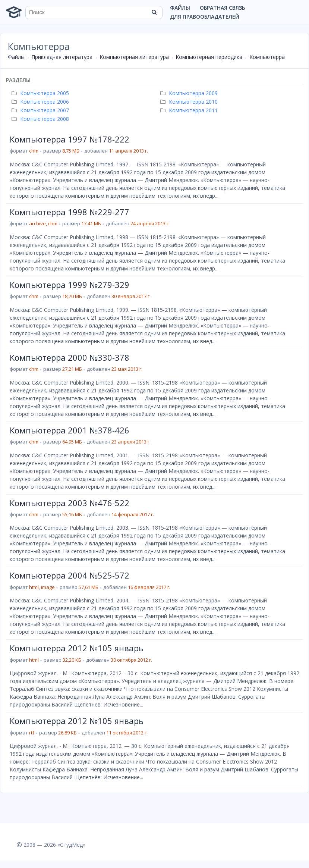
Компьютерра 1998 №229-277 (70, 212)
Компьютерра (267, 57)
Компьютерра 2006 (41, 102)
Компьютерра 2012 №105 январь (77, 648)
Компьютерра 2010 (190, 102)
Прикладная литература (62, 57)
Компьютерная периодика (209, 57)
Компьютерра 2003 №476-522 (70, 503)
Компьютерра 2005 (41, 93)
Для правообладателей (205, 17)
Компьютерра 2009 (190, 93)
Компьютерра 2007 (41, 110)
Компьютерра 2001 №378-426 (70, 430)
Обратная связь (223, 8)
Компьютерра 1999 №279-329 (70, 285)
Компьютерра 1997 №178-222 (70, 139)
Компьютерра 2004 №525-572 (70, 575)
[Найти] (154, 12)
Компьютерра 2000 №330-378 (70, 357)
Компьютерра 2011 (190, 110)
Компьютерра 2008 (41, 119)
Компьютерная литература (134, 57)
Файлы (180, 8)
